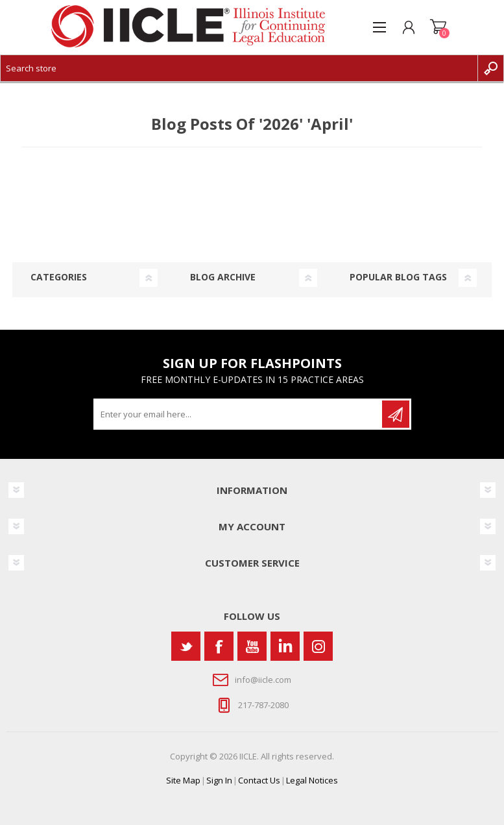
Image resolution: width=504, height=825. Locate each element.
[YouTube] (252, 646)
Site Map (183, 780)
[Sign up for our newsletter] (239, 414)
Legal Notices (312, 780)
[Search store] (239, 68)
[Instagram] (318, 646)
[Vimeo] (285, 646)
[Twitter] (186, 646)
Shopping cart (438, 27)
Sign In (219, 780)
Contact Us (259, 780)
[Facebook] (219, 646)
